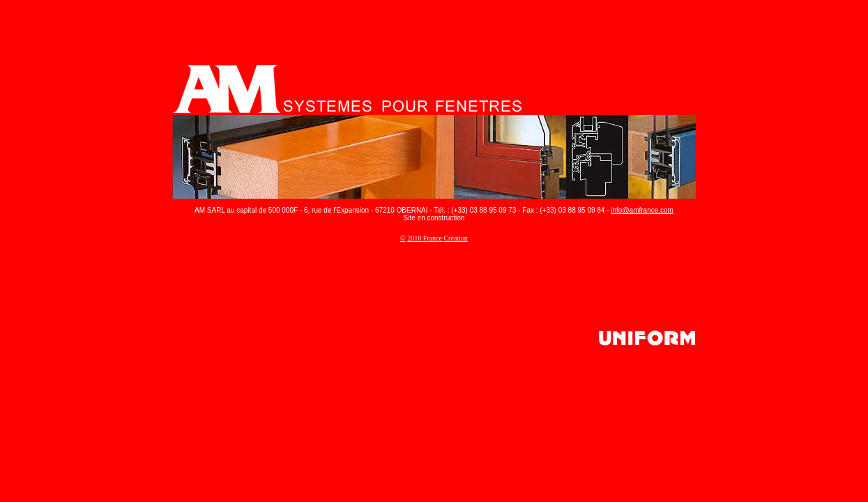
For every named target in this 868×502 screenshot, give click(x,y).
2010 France (425, 238)
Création (455, 238)
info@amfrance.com (642, 210)
